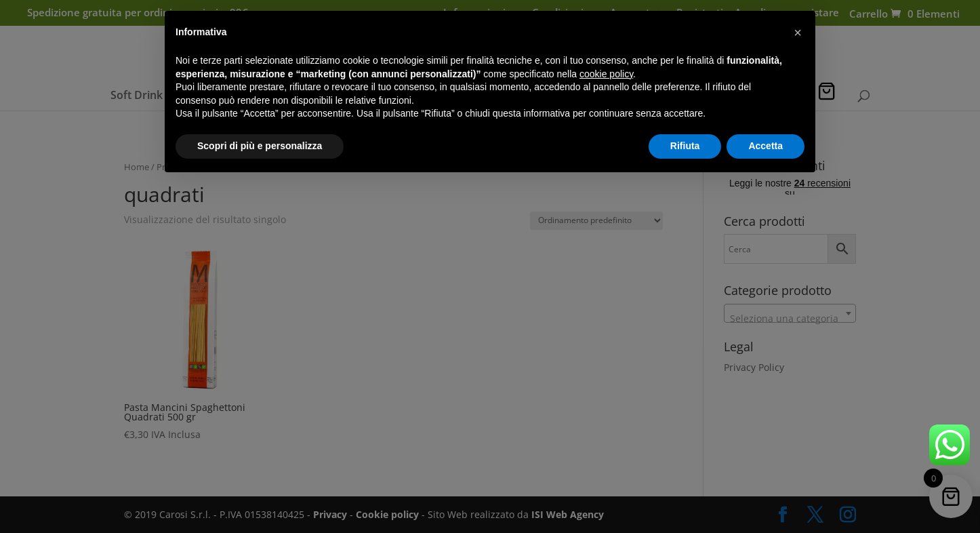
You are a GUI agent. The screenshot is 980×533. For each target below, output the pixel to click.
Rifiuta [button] (685, 146)
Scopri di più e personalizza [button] (260, 146)
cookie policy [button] (606, 74)
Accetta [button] (765, 146)
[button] (798, 33)
